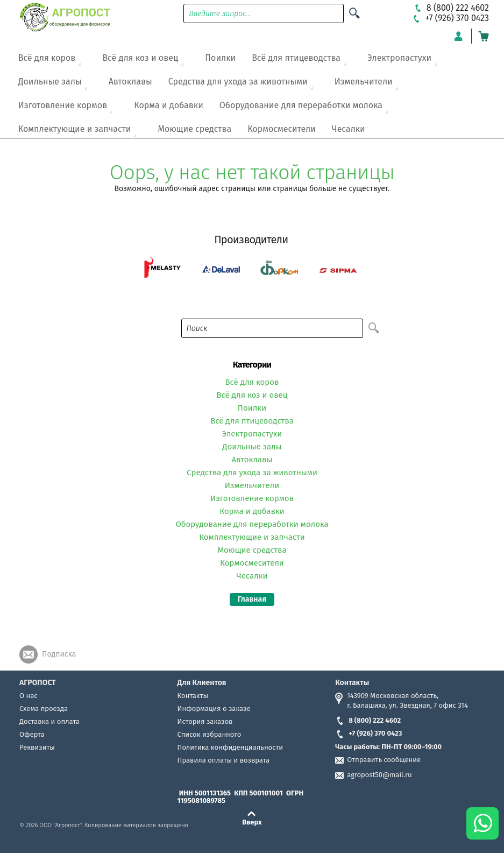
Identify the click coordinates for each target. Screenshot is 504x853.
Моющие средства (194, 129)
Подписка (59, 654)
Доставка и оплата (49, 721)
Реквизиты (37, 747)
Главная (252, 599)
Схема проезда (44, 709)
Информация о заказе (214, 709)
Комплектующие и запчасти (75, 129)
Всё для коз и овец (140, 58)
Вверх (252, 822)
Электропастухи (399, 58)
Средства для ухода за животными (238, 82)
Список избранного (210, 734)
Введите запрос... (220, 14)
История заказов (205, 721)
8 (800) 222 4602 (368, 720)
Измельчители (364, 82)
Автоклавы (130, 82)
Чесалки (349, 129)
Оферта (32, 734)
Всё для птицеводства (296, 58)
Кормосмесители (282, 129)
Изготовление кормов (63, 105)
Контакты (193, 696)
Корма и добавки (169, 105)
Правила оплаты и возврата (223, 760)
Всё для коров (47, 58)
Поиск (197, 329)
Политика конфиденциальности (230, 747)
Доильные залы (50, 82)
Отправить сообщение (384, 760)
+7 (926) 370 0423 (368, 733)
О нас (28, 696)
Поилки (220, 58)
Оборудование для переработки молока (301, 105)
